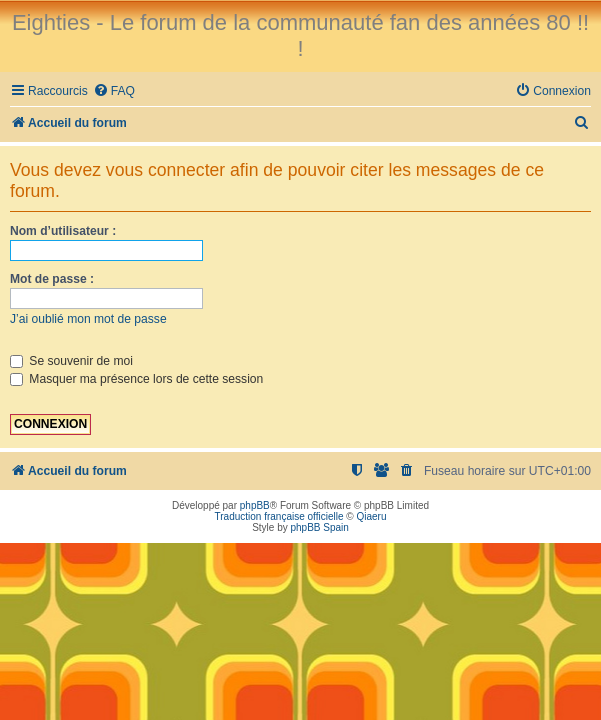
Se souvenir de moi (71, 361)
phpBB (255, 505)
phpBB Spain (319, 527)
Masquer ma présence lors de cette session (136, 379)
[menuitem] (114, 91)
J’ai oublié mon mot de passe (88, 319)
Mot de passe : (52, 279)
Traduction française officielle (279, 516)
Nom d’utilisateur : (63, 231)
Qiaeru (371, 516)
